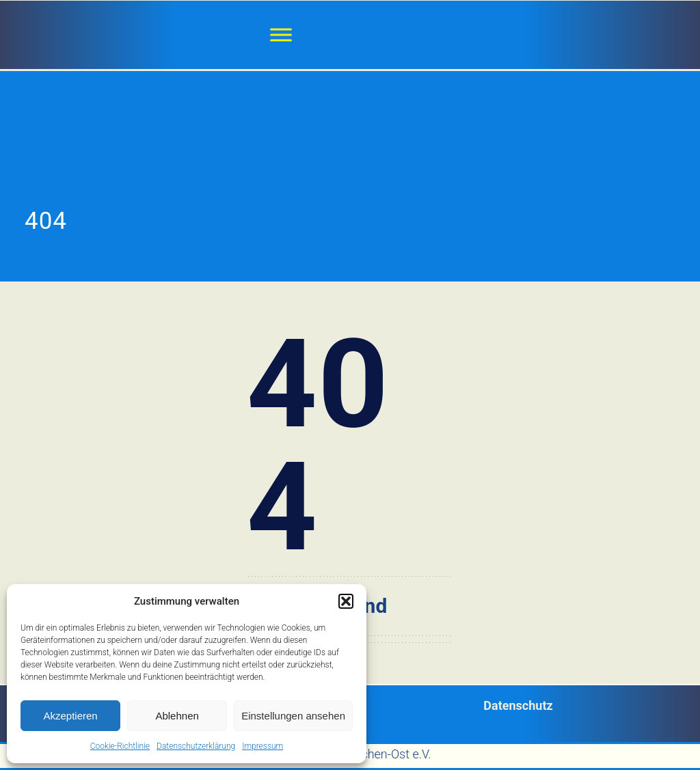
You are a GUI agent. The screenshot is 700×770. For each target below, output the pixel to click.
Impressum (262, 746)
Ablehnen (177, 716)
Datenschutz (518, 705)
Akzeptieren (70, 716)
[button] (346, 601)
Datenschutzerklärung (196, 746)
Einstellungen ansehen (293, 716)
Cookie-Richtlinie (120, 746)
